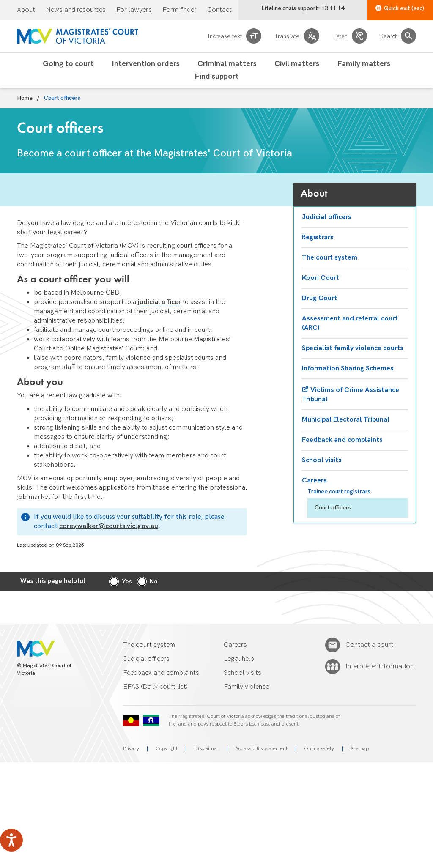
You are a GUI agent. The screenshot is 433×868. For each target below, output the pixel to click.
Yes (127, 582)
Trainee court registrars (339, 492)
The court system (330, 258)
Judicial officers (327, 217)
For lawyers (134, 10)
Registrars (318, 237)
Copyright (167, 749)
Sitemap (360, 749)
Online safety (319, 749)
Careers (314, 481)
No (154, 582)
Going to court (68, 64)
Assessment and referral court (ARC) (350, 323)
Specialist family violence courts (353, 348)
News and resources (76, 10)
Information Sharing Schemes (348, 368)
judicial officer (159, 302)
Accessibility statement (261, 749)
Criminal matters (227, 64)
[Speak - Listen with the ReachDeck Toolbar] (11, 840)
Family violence (246, 687)
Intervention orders (146, 64)
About (26, 10)
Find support (217, 77)
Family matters (364, 64)
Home (25, 98)
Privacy (131, 749)
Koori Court (321, 278)
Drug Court (319, 298)
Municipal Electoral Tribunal (346, 420)
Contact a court (369, 645)
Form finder (180, 10)
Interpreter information (380, 667)
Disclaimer (206, 749)
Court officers (333, 508)
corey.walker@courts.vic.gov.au (109, 526)
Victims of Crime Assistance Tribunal (351, 395)
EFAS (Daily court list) (155, 687)
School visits (322, 460)
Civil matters (297, 64)
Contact (219, 10)
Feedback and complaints (342, 440)
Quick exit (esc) (400, 8)
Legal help (239, 659)
